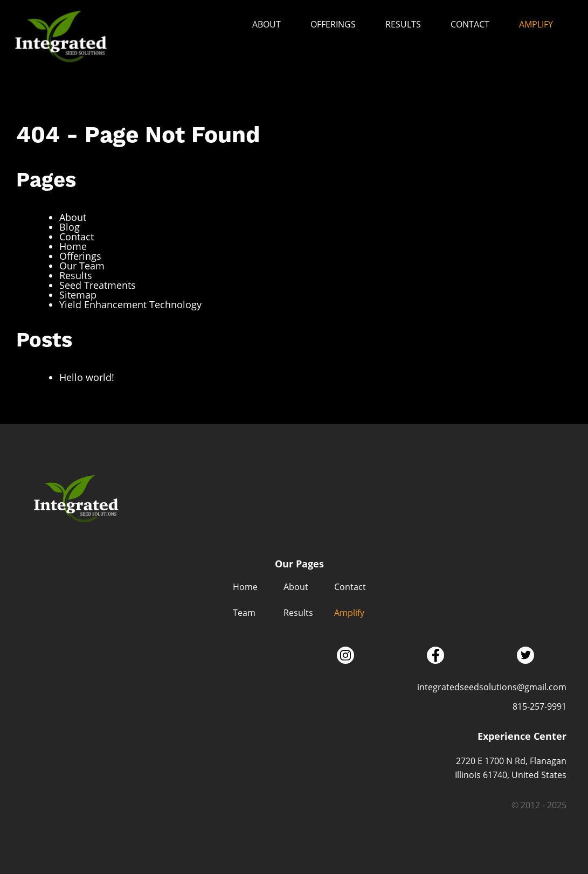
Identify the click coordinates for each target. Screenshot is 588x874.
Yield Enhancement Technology (130, 304)
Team (244, 613)
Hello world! (87, 377)
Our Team (82, 266)
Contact (470, 24)
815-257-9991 (539, 706)
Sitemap (78, 295)
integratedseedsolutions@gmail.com (492, 687)
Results (403, 24)
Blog (70, 227)
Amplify (536, 24)
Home (73, 246)
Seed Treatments (98, 285)
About (267, 24)
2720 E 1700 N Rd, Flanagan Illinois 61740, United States (511, 768)
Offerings (333, 24)
